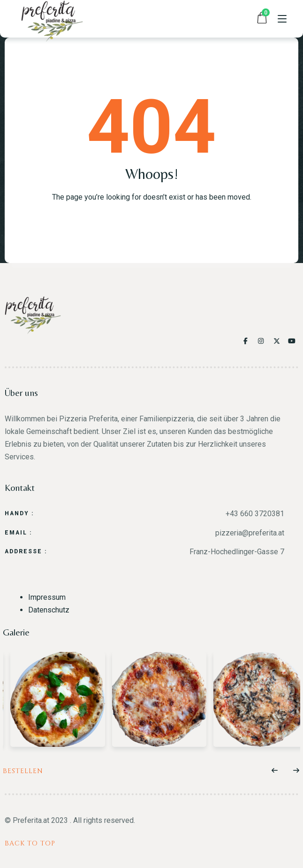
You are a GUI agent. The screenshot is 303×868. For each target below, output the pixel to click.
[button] (275, 771)
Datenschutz (49, 610)
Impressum (47, 597)
